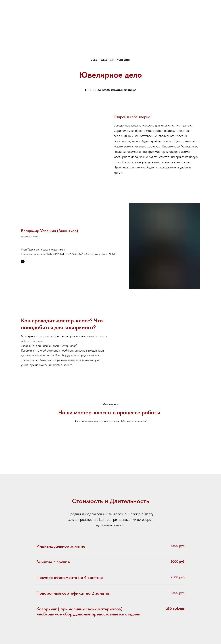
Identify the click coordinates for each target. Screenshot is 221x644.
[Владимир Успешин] (23, 262)
